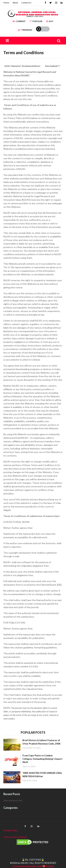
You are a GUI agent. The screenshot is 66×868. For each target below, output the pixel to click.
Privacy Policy (11, 830)
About (15, 3)
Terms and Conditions (15, 837)
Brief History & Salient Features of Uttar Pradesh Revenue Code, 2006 (41, 742)
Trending (25, 30)
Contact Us (26, 3)
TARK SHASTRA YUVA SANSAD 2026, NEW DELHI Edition (42, 775)
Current (19, 21)
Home (6, 3)
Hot (50, 21)
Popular (36, 21)
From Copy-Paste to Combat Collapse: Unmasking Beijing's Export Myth (42, 759)
